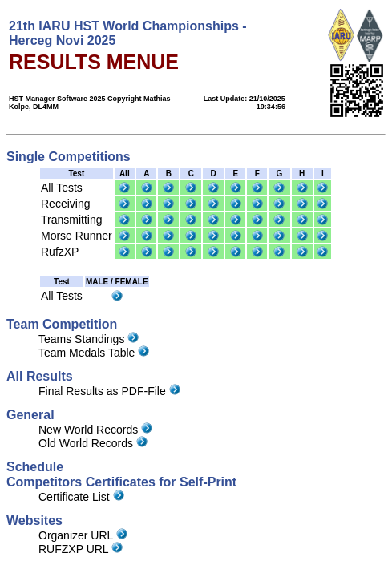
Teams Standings (89, 339)
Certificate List (81, 497)
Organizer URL (83, 535)
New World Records (95, 430)
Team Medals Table (94, 353)
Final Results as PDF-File (109, 391)
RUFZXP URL (81, 549)
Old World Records (93, 443)
